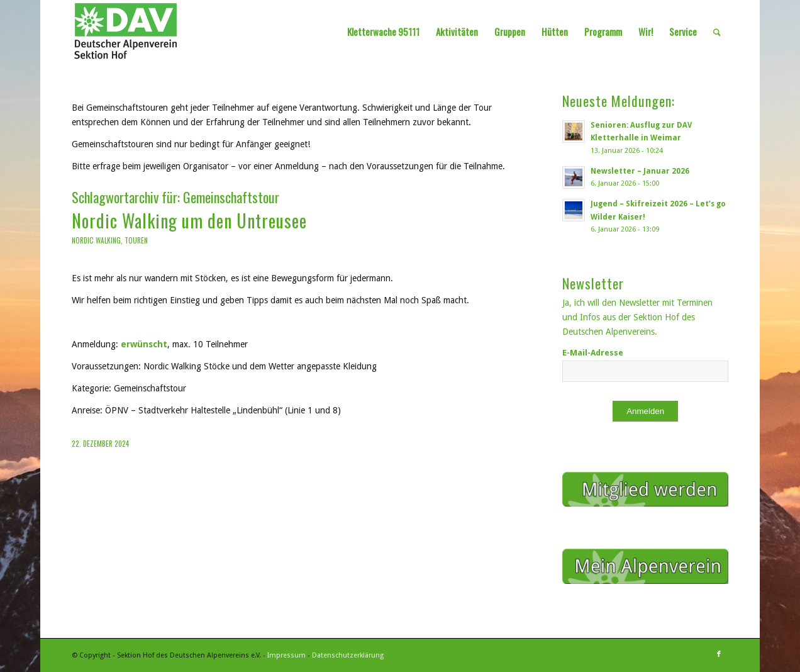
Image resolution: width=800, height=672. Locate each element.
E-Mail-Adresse (593, 353)
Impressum (286, 655)
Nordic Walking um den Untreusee (189, 221)
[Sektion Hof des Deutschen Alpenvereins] (126, 31)
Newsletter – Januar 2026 (640, 171)
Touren (136, 240)
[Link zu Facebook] (719, 654)
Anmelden (645, 411)
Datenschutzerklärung (348, 655)
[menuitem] (383, 31)
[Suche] (717, 31)
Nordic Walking (96, 240)
